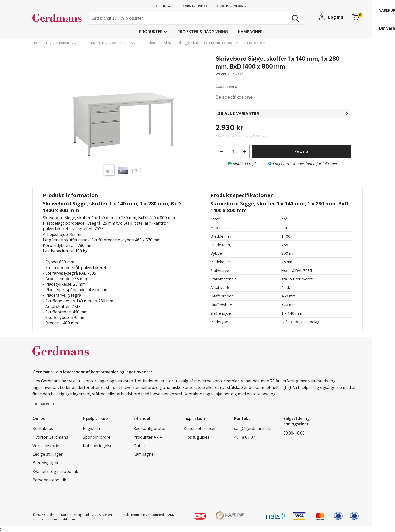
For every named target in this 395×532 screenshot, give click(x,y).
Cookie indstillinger (61, 519)
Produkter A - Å (148, 437)
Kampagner (250, 32)
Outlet (139, 446)
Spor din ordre (97, 437)
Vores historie (46, 446)
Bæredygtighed (47, 463)
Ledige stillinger (48, 454)
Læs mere (226, 87)
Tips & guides (196, 437)
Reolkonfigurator (150, 428)
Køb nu (301, 152)
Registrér (92, 428)
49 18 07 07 (245, 437)
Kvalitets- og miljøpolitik (55, 471)
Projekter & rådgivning (203, 32)
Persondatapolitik (49, 480)
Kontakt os (43, 428)
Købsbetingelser (98, 446)
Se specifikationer (235, 97)
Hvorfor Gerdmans (50, 437)
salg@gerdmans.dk (252, 428)
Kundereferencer (200, 428)
